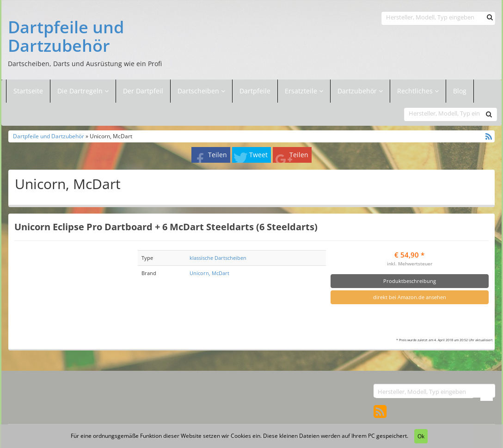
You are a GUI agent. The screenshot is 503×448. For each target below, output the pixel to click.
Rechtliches (418, 91)
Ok (421, 436)
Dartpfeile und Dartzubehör (66, 36)
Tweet (258, 155)
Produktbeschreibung (410, 281)
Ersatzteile (302, 91)
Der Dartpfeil (143, 91)
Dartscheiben (199, 91)
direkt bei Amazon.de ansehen (410, 297)
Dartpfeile (255, 91)
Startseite (28, 91)
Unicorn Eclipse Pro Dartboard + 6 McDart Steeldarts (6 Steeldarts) (166, 227)
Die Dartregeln (83, 91)
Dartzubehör (358, 91)
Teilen (218, 155)
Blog (460, 91)
